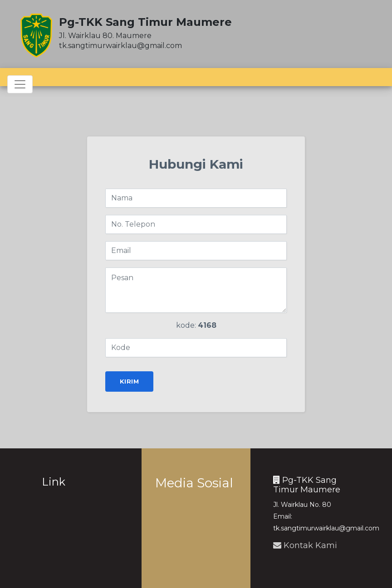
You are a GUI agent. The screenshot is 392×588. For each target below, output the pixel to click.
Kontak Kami (305, 545)
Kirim (129, 381)
